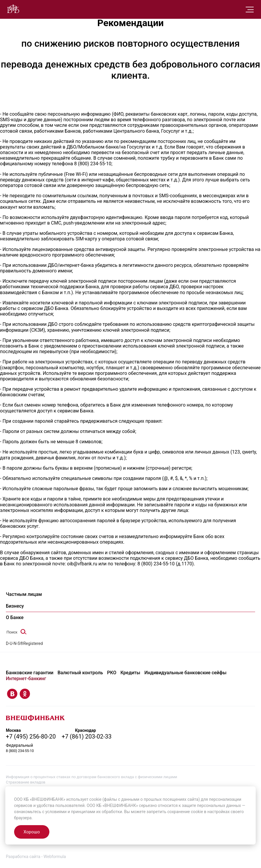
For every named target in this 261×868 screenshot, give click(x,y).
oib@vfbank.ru (82, 564)
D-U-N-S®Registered (24, 643)
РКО (112, 673)
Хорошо (32, 832)
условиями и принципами (70, 812)
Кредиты (130, 673)
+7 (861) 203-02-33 (87, 736)
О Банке (15, 617)
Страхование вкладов (26, 782)
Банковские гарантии (30, 673)
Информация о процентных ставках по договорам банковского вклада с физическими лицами (92, 777)
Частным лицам (24, 594)
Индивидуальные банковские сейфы (185, 673)
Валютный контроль (80, 673)
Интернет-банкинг (26, 679)
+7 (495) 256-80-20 (31, 736)
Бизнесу (15, 606)
